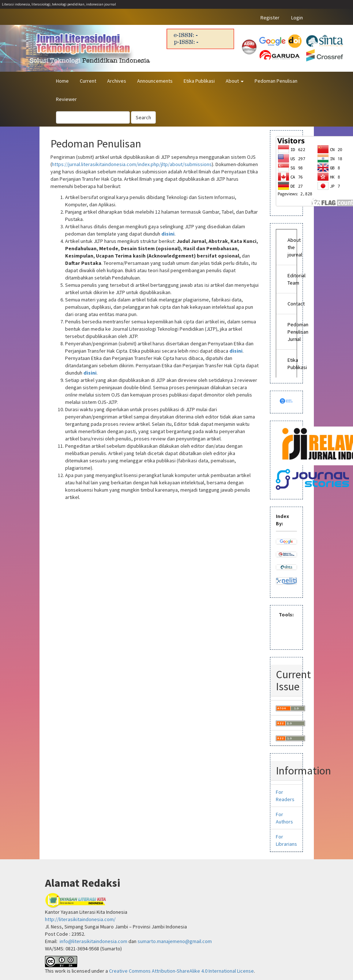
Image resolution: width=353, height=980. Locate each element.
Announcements (155, 81)
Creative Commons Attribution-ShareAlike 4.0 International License (181, 971)
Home (62, 81)
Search (143, 117)
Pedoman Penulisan (276, 81)
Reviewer (66, 99)
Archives (117, 81)
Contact (290, 304)
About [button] (235, 81)
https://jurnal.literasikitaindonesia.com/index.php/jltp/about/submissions (132, 164)
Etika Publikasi (199, 81)
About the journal (290, 247)
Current (88, 81)
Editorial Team (290, 279)
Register (270, 18)
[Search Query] (93, 117)
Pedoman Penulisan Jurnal (290, 332)
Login (297, 18)
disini (168, 234)
